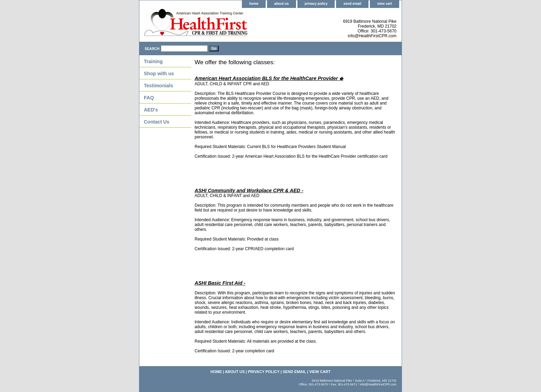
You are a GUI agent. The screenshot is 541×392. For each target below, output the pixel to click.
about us (282, 4)
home (254, 4)
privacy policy (316, 4)
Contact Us (157, 122)
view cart (385, 4)
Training (153, 61)
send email (352, 4)
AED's (151, 110)
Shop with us (159, 73)
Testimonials (159, 86)
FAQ (149, 98)
